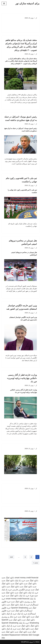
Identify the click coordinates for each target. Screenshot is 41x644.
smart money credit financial (27, 578)
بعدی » (36, 563)
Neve (38, 642)
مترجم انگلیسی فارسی (21, 590)
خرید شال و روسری (9, 617)
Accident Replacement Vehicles (15, 635)
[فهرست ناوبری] (4, 3)
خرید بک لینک (20, 581)
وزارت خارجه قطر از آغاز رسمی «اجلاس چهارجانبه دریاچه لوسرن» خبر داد (22, 378)
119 (11, 557)
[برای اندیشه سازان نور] (27, 3)
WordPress (25, 642)
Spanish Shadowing (19, 608)
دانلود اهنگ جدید (8, 578)
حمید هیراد (34, 596)
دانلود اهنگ (35, 626)
